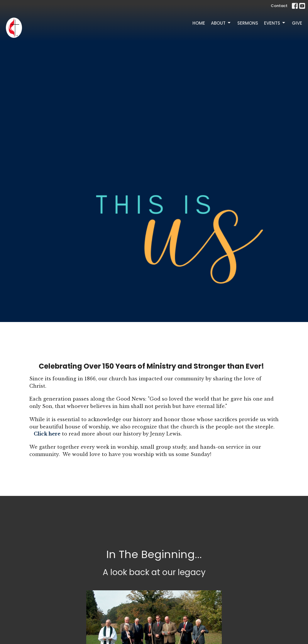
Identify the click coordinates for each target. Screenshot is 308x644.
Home (199, 23)
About (221, 23)
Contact (279, 6)
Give (297, 23)
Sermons (248, 23)
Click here (47, 434)
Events (275, 23)
